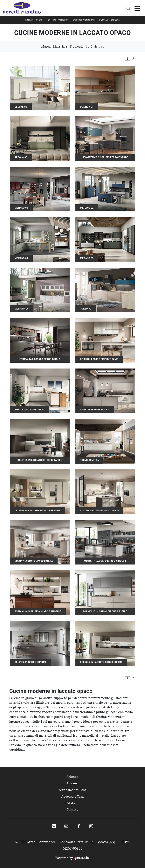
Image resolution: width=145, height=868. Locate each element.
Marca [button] (46, 46)
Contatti (73, 810)
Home (29, 20)
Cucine (41, 20)
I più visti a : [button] (95, 46)
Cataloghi (72, 803)
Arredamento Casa (73, 790)
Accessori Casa (72, 796)
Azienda (72, 777)
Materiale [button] (60, 46)
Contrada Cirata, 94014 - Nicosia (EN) (87, 842)
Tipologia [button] (76, 46)
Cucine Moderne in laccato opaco (97, 20)
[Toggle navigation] (137, 8)
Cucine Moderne (59, 20)
